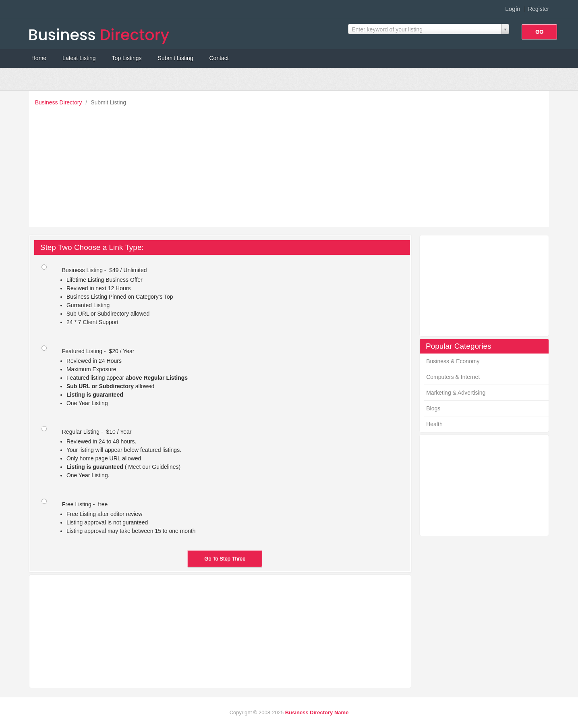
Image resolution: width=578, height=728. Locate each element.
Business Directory (59, 102)
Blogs (433, 408)
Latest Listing (79, 58)
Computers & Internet (453, 377)
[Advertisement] (291, 164)
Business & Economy (453, 361)
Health (434, 424)
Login (513, 9)
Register (539, 9)
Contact (219, 58)
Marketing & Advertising (456, 393)
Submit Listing (176, 58)
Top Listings (127, 58)
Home (39, 58)
